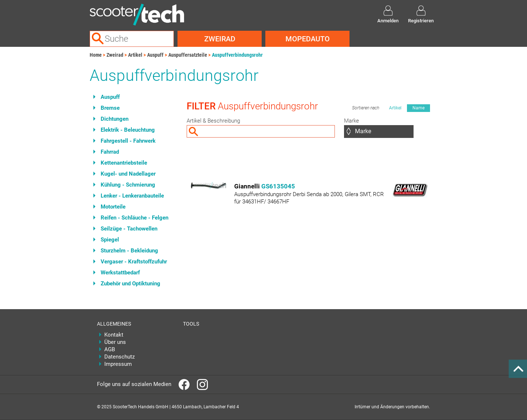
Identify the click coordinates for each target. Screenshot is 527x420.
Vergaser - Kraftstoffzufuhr (134, 262)
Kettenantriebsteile (124, 163)
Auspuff (155, 55)
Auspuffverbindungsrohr (237, 55)
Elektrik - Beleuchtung (128, 130)
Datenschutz (119, 357)
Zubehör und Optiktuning (130, 284)
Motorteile (113, 207)
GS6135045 (278, 186)
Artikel (135, 55)
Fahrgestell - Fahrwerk (128, 141)
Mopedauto (308, 39)
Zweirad (220, 39)
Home (96, 55)
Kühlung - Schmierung (128, 185)
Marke (352, 121)
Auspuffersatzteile (188, 55)
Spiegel (110, 240)
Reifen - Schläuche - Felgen (134, 218)
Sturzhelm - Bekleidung (129, 251)
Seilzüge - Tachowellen (129, 229)
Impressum (118, 364)
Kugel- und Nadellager (128, 174)
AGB (110, 349)
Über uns (115, 342)
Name (418, 108)
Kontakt (114, 335)
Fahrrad (110, 152)
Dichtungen (115, 119)
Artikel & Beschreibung (213, 121)
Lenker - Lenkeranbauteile (132, 196)
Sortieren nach (366, 108)
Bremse (110, 108)
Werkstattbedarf (120, 273)
